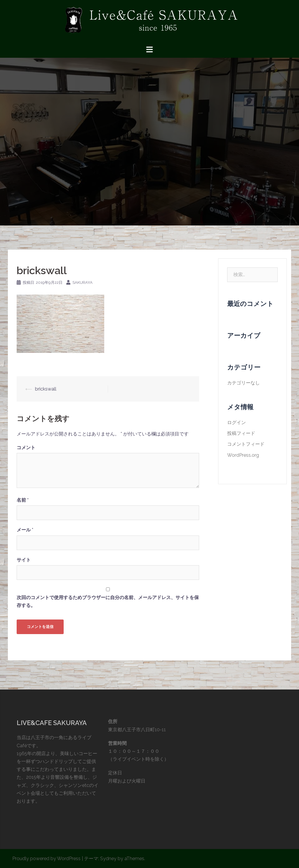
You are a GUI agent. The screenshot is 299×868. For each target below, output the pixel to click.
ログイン (237, 422)
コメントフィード (246, 444)
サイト (24, 560)
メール (25, 530)
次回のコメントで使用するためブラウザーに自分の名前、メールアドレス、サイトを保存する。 (108, 601)
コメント (26, 448)
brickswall (46, 389)
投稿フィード (241, 433)
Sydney (108, 859)
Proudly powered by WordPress (46, 859)
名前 (23, 500)
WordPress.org (243, 455)
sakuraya (82, 282)
